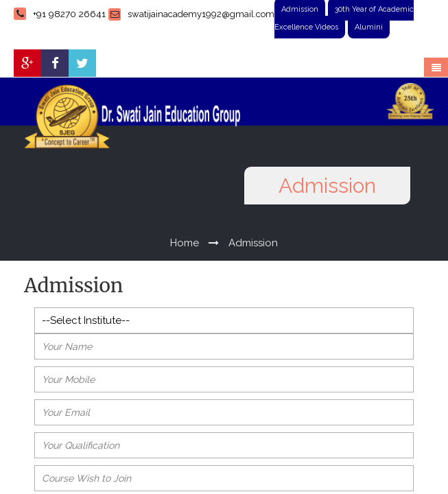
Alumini (369, 27)
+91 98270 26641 (60, 14)
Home (185, 243)
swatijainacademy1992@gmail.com (191, 14)
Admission (253, 243)
